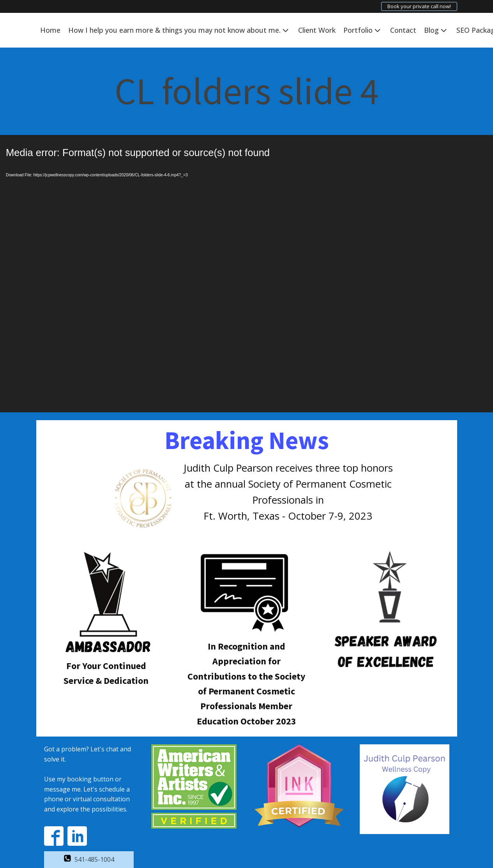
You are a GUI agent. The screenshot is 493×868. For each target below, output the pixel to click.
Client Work (317, 30)
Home (50, 30)
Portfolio (363, 30)
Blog (436, 30)
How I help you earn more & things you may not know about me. (179, 30)
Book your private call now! (419, 6)
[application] (247, 274)
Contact (403, 30)
